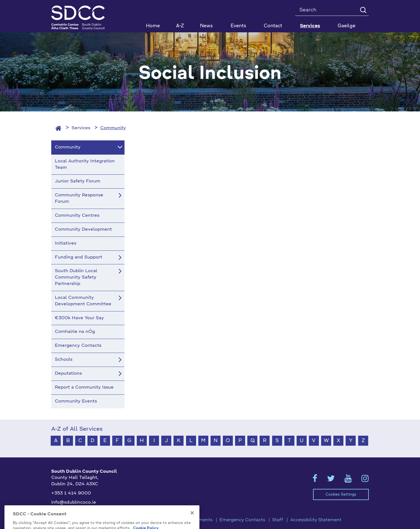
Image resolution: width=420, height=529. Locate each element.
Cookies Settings (341, 495)
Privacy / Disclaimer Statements (178, 520)
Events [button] (238, 26)
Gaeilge (346, 26)
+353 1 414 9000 (71, 493)
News (206, 26)
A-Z (180, 26)
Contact (273, 26)
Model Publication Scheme (107, 520)
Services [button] (310, 26)
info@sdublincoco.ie (74, 503)
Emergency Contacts (242, 520)
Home (153, 26)
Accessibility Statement (316, 520)
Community (113, 128)
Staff (278, 520)
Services (81, 128)
